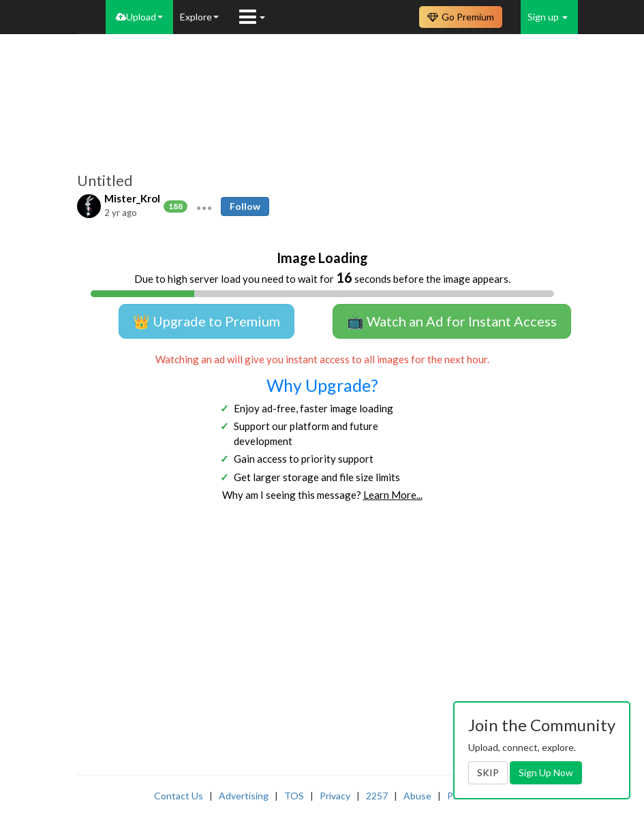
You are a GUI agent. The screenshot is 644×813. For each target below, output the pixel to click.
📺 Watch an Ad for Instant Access (452, 321)
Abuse (417, 796)
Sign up (548, 17)
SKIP (488, 772)
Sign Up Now (546, 772)
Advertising (244, 796)
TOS (294, 796)
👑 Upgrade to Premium (206, 321)
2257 (377, 796)
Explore (199, 17)
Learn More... (393, 495)
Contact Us (179, 796)
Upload (139, 17)
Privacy (335, 796)
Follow (245, 206)
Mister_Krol (132, 198)
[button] (204, 206)
